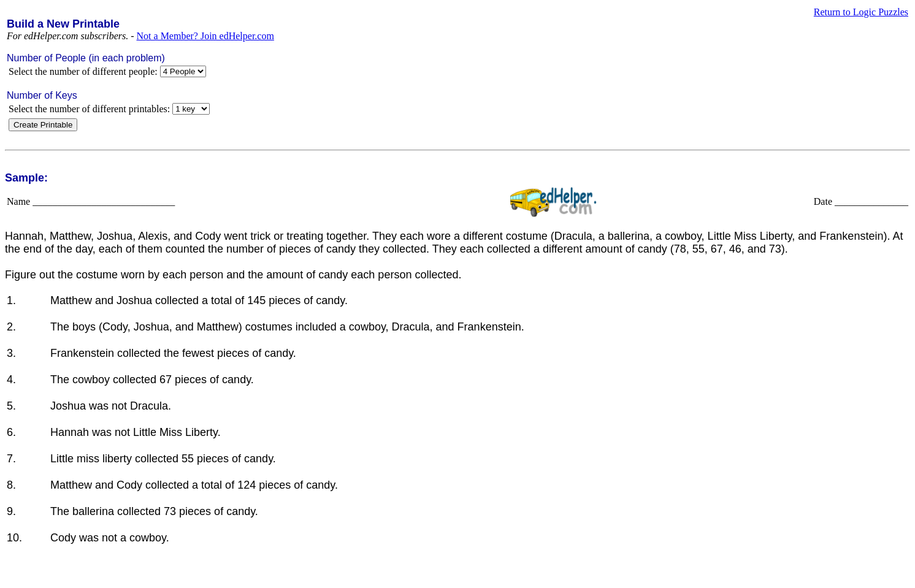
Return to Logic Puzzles (861, 12)
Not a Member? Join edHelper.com (205, 36)
